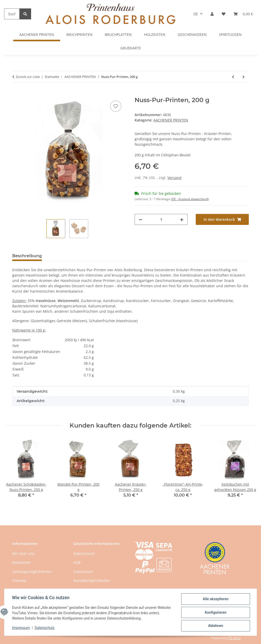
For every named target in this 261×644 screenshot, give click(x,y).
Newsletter (22, 562)
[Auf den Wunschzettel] (116, 106)
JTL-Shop (234, 638)
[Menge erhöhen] (182, 219)
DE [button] (196, 14)
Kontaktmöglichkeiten (92, 580)
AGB (77, 562)
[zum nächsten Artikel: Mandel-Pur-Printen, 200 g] (244, 77)
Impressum (21, 628)
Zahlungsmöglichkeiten (32, 572)
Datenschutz (45, 628)
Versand (174, 178)
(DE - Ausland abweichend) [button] (190, 199)
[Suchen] (12, 14)
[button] (212, 14)
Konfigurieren (215, 613)
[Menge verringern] (140, 219)
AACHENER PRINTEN (171, 120)
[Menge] (161, 219)
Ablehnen (215, 626)
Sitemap (19, 580)
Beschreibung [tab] (27, 256)
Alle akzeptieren (215, 599)
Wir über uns (23, 553)
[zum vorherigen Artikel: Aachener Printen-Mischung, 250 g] (233, 77)
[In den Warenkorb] (16, 94)
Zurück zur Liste (28, 77)
